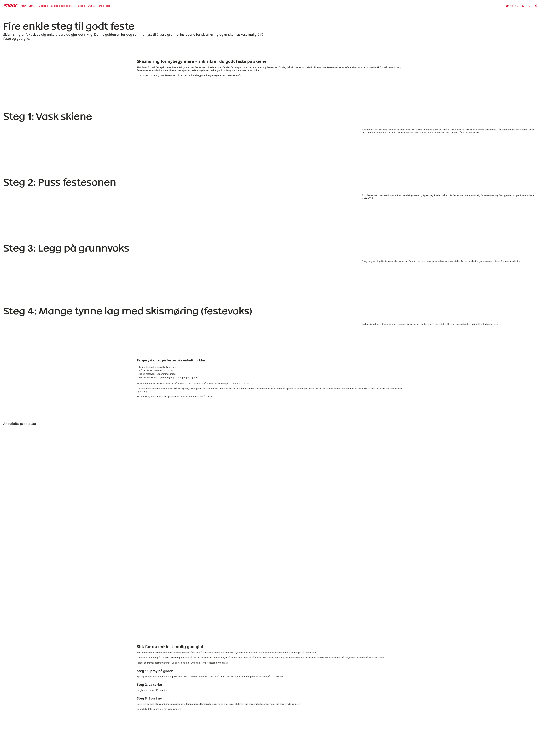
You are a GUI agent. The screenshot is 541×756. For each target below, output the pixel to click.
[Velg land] (512, 6)
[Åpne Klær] (23, 6)
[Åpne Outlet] (91, 6)
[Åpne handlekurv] (530, 6)
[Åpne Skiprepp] (43, 6)
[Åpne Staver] (32, 6)
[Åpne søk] (523, 6)
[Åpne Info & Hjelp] (104, 6)
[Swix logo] (10, 6)
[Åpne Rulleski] (81, 6)
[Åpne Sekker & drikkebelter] (62, 6)
